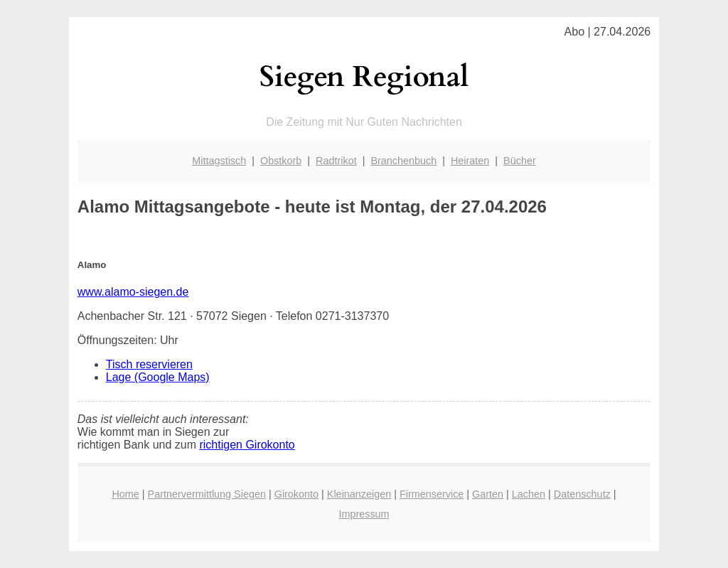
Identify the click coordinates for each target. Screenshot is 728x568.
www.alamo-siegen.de (133, 292)
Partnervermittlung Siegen (207, 494)
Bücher (520, 161)
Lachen (529, 494)
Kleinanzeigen (359, 494)
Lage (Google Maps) (158, 377)
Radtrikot (336, 161)
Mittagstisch (219, 161)
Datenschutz (582, 494)
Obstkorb (281, 161)
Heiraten (470, 161)
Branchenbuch (403, 161)
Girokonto (296, 494)
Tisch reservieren (149, 364)
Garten (488, 494)
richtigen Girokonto (247, 445)
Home (125, 494)
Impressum (364, 514)
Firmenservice (432, 494)
